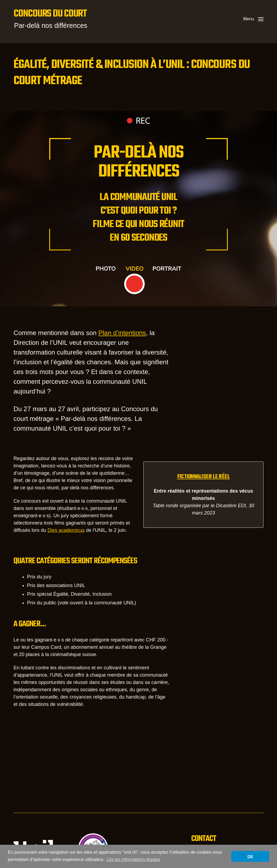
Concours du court (50, 14)
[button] (253, 19)
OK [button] (250, 856)
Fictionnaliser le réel (204, 477)
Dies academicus (66, 530)
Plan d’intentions (122, 333)
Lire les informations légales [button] (133, 859)
